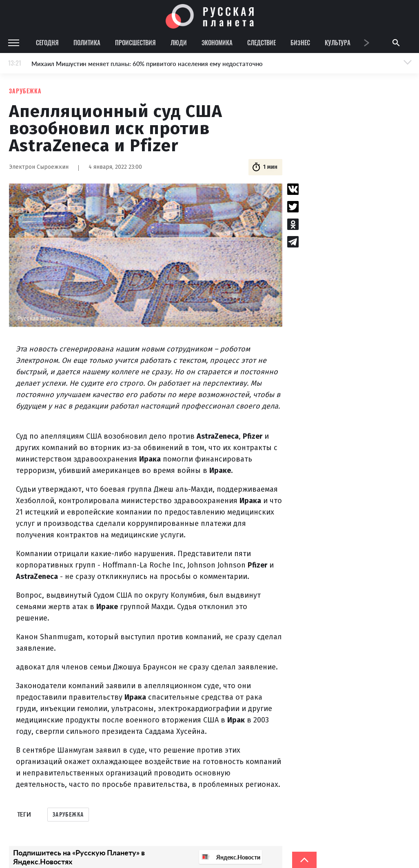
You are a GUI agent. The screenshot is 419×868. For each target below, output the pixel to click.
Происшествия (135, 42)
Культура (338, 42)
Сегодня (47, 42)
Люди (179, 42)
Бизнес (300, 42)
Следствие (262, 42)
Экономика (217, 42)
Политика (87, 42)
